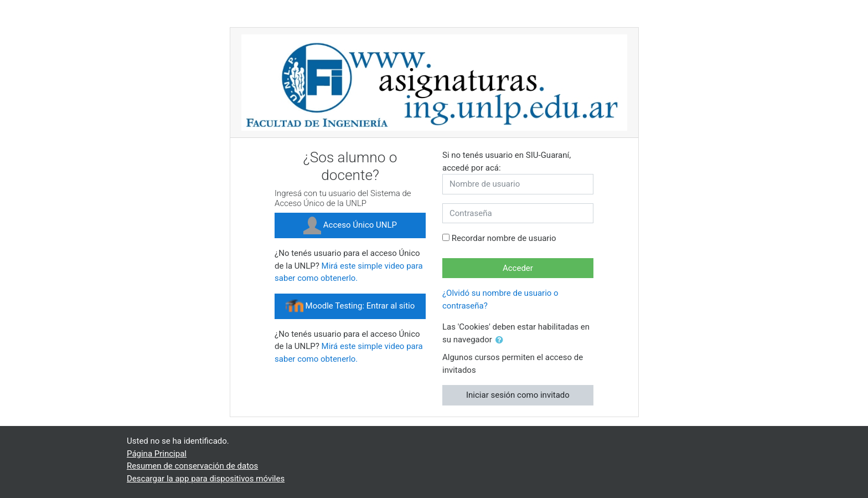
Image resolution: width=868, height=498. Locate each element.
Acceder (518, 268)
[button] (502, 340)
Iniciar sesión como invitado (518, 395)
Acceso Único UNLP (350, 225)
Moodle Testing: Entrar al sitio (350, 306)
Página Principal (157, 454)
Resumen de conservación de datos (192, 466)
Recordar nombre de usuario (504, 238)
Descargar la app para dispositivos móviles (206, 479)
